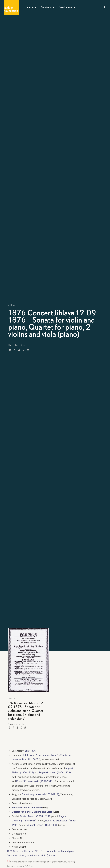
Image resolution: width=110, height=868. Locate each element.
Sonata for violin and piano (27, 808)
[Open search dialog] (104, 8)
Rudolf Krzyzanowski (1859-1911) (35, 781)
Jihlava (12, 305)
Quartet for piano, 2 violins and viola (32, 812)
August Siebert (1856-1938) (42, 825)
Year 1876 (30, 751)
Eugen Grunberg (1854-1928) (55, 772)
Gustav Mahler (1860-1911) (35, 816)
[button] (10, 350)
